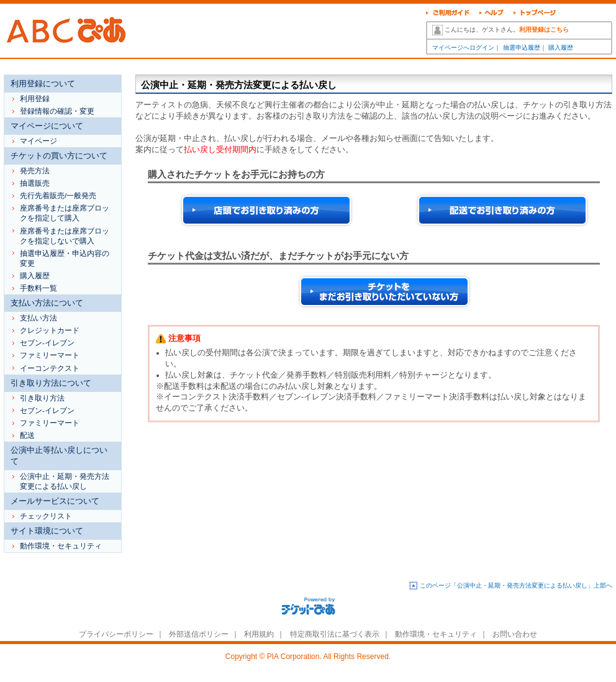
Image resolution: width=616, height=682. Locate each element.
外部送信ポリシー (199, 634)
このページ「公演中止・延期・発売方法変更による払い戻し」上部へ (516, 585)
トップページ (535, 14)
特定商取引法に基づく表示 (335, 634)
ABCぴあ (69, 31)
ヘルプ (491, 14)
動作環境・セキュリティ (436, 634)
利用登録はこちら (544, 30)
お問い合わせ (515, 634)
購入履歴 (561, 48)
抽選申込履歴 (522, 48)
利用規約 (259, 634)
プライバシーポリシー (116, 634)
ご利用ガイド (448, 14)
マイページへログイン (463, 48)
